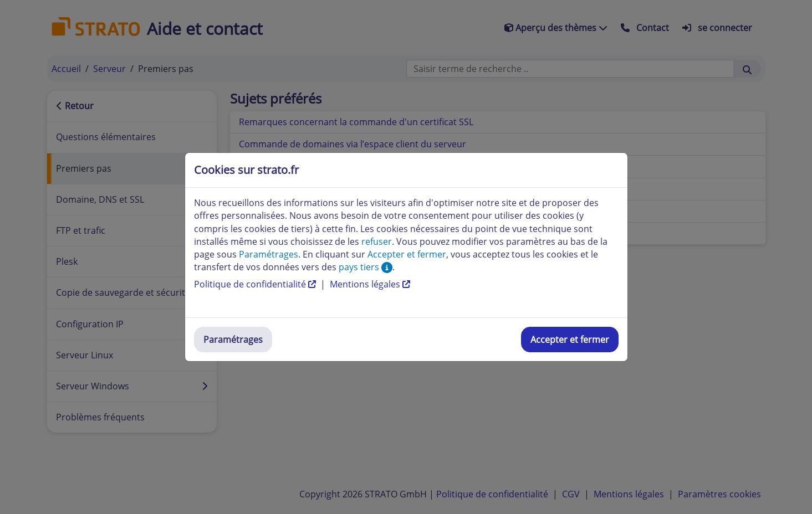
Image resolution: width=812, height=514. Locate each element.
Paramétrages (233, 340)
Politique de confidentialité (256, 284)
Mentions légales (370, 284)
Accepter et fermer (570, 340)
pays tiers (366, 267)
